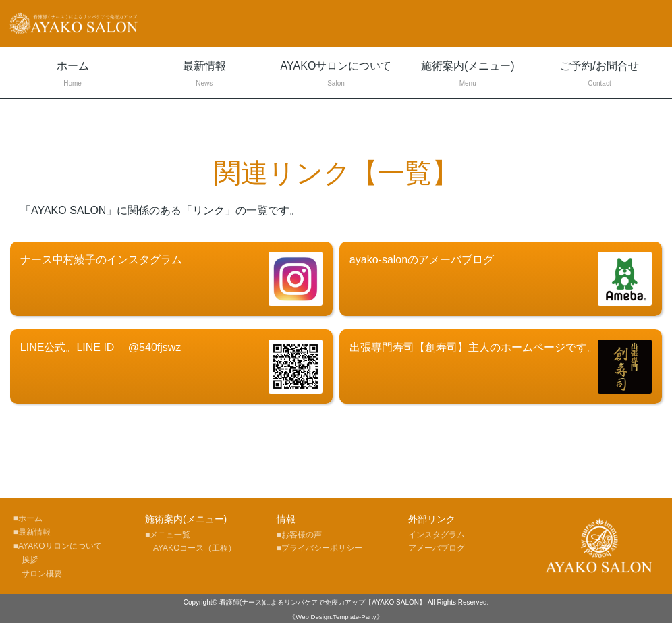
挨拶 (26, 560)
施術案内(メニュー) (468, 75)
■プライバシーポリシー (319, 548)
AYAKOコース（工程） (191, 548)
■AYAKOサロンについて (58, 546)
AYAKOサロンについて (336, 75)
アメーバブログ (437, 548)
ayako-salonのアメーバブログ (501, 279)
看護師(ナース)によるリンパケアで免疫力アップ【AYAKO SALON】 (323, 602)
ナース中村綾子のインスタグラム (171, 279)
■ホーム (28, 518)
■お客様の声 (299, 535)
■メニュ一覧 (168, 535)
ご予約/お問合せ (599, 75)
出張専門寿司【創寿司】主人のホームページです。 (501, 367)
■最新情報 (32, 532)
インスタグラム (437, 535)
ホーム (73, 75)
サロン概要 (38, 574)
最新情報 (204, 75)
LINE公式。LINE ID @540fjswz (171, 367)
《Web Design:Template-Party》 (336, 617)
